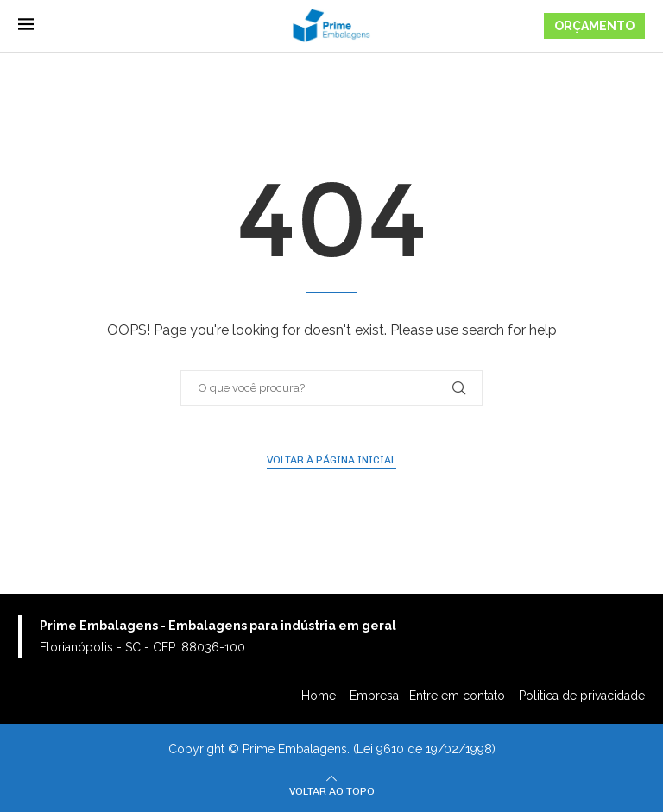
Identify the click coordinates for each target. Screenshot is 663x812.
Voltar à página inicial (331, 460)
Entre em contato (459, 696)
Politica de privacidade (582, 696)
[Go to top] (332, 790)
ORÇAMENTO (594, 26)
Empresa (374, 696)
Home (320, 696)
